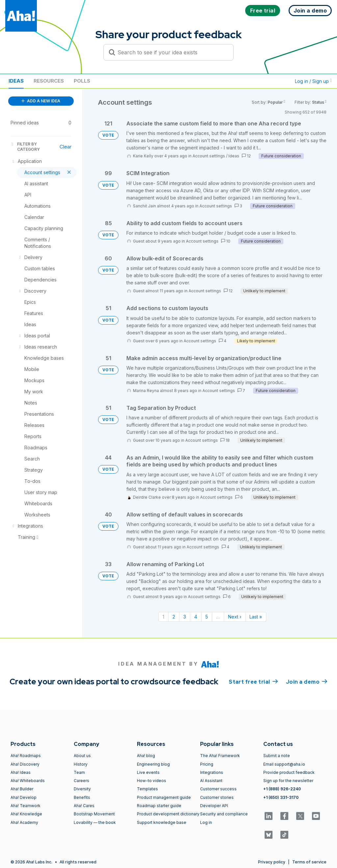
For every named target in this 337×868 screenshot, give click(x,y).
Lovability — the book (95, 822)
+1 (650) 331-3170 (281, 797)
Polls (82, 81)
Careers (81, 781)
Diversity (82, 789)
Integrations (212, 772)
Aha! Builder (22, 789)
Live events (148, 772)
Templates (147, 789)
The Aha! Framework (220, 756)
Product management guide (164, 797)
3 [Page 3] (185, 617)
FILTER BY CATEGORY (25, 147)
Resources (49, 81)
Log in (206, 822)
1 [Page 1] (163, 617)
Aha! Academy (24, 822)
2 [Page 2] (174, 617)
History (81, 764)
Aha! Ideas (21, 772)
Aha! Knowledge (26, 814)
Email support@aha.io (284, 764)
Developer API (214, 806)
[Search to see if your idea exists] (171, 52)
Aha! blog (146, 756)
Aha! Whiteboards (28, 781)
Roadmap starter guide (159, 806)
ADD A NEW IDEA (41, 101)
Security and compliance (224, 814)
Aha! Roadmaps (26, 756)
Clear (65, 147)
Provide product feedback (289, 772)
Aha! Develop (24, 797)
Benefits (82, 797)
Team (79, 772)
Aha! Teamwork (26, 806)
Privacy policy (272, 862)
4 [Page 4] (196, 617)
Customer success (218, 789)
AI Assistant (211, 781)
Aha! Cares (84, 806)
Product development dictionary (168, 814)
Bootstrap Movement (94, 814)
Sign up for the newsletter (288, 781)
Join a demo (307, 681)
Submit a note (277, 756)
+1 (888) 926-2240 (282, 789)
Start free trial (253, 681)
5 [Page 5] (207, 617)
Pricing (207, 764)
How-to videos (152, 781)
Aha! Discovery (25, 764)
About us (82, 756)
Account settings (209, 156)
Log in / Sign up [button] (313, 81)
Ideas (16, 81)
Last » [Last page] (256, 617)
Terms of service (309, 862)
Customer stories (217, 797)
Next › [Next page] (235, 617)
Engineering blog (153, 764)
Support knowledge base (162, 822)
